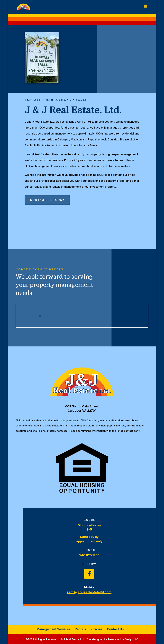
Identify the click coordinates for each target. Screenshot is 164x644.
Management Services (53, 629)
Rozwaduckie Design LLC (123, 639)
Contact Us (115, 629)
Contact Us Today (47, 200)
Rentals (80, 629)
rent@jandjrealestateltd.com (89, 592)
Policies (97, 629)
